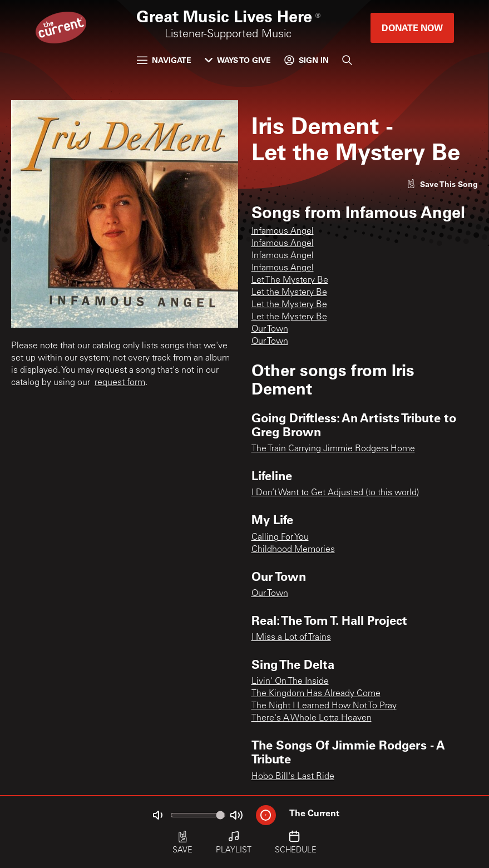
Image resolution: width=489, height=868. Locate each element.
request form (120, 383)
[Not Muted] (157, 815)
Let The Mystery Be (290, 280)
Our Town (270, 329)
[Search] (347, 60)
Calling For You (280, 537)
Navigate (164, 60)
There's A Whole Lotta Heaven (312, 718)
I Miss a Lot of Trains (291, 638)
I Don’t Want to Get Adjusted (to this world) (335, 493)
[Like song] (442, 184)
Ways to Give (238, 60)
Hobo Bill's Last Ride (293, 777)
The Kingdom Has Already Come (316, 694)
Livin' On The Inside (290, 682)
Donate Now (412, 28)
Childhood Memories (293, 550)
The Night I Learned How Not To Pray (324, 706)
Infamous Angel (283, 231)
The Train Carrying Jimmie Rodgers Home (333, 449)
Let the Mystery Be (289, 293)
